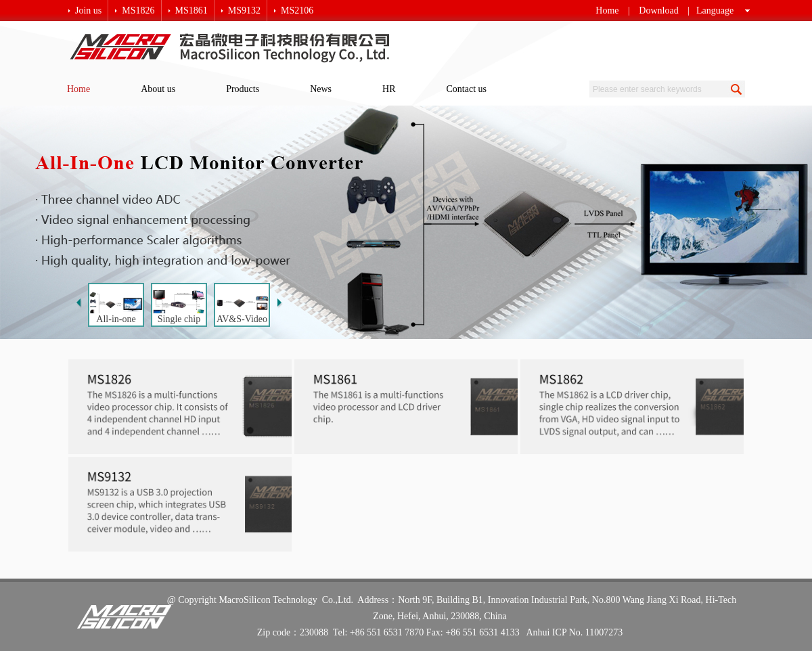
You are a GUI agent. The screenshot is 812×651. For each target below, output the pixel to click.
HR (389, 89)
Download (658, 10)
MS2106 (297, 10)
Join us (88, 10)
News (321, 89)
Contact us (467, 89)
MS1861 (191, 10)
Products (243, 89)
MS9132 (244, 10)
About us (158, 89)
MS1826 (138, 10)
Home (607, 10)
